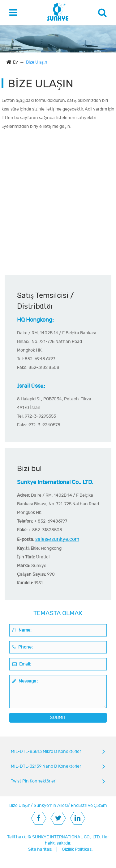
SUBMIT (58, 718)
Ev (15, 62)
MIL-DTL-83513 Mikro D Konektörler (46, 751)
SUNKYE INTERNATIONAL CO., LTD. (67, 837)
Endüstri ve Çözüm (89, 805)
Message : (25, 681)
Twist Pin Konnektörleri (34, 781)
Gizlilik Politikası (77, 849)
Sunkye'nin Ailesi (51, 805)
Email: (22, 664)
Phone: (23, 647)
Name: (22, 630)
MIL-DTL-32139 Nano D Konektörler (46, 766)
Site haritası (40, 849)
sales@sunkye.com (57, 539)
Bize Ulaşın (37, 62)
